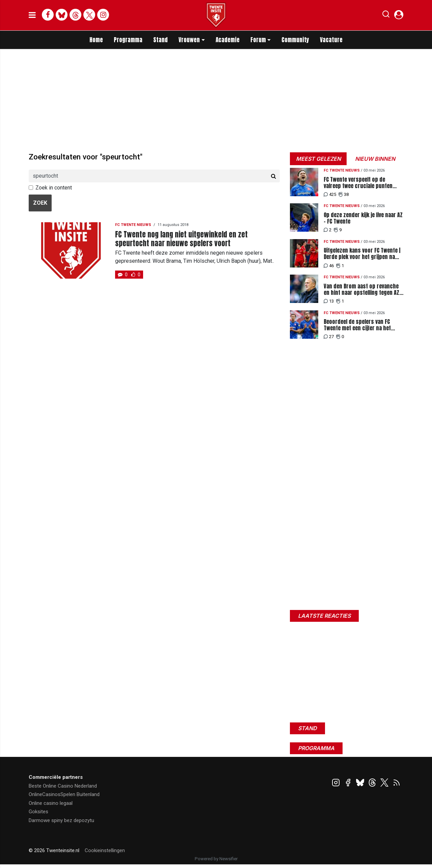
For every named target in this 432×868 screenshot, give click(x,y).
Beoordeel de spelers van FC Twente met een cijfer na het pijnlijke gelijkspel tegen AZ (357, 325)
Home (96, 40)
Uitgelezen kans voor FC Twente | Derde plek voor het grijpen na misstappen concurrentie (362, 254)
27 (329, 337)
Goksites (38, 812)
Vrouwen (189, 40)
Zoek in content (54, 188)
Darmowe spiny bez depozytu (61, 820)
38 (344, 194)
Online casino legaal (51, 803)
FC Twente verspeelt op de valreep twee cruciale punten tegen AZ (358, 183)
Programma (128, 40)
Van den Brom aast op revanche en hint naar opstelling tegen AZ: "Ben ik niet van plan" (362, 289)
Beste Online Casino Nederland (63, 786)
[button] (386, 16)
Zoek (40, 203)
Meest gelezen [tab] (318, 159)
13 (329, 301)
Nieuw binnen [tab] (375, 159)
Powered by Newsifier (216, 859)
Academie (228, 40)
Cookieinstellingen (105, 850)
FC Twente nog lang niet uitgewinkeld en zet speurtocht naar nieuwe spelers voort (181, 239)
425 (330, 194)
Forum (258, 40)
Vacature (331, 40)
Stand (160, 40)
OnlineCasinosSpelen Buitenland (64, 794)
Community (295, 40)
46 (329, 266)
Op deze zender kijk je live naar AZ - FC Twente (363, 218)
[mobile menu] (32, 15)
